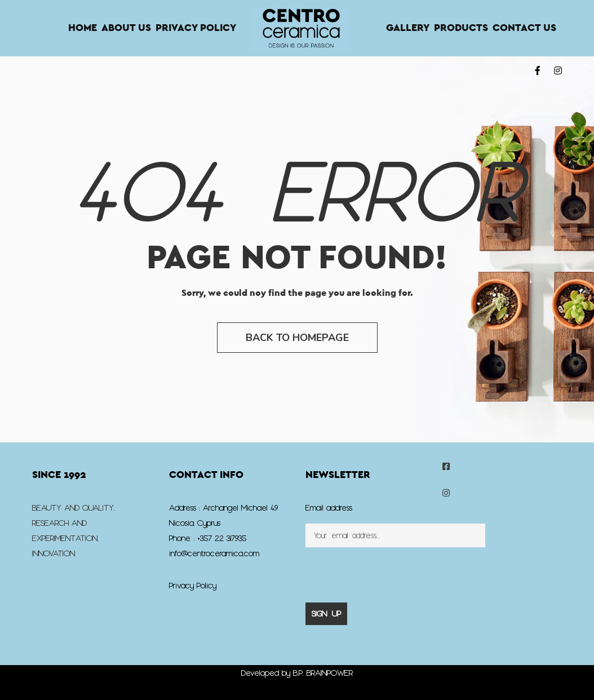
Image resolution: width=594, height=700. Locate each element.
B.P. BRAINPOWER (323, 672)
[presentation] (391, 569)
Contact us (524, 28)
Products (461, 28)
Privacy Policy (196, 28)
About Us (126, 28)
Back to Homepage (297, 338)
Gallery (408, 28)
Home (83, 28)
